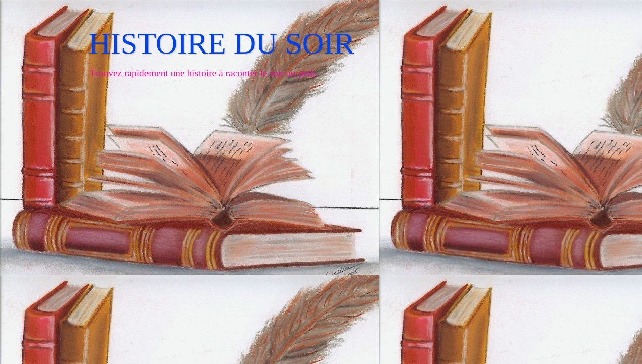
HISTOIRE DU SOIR (222, 43)
